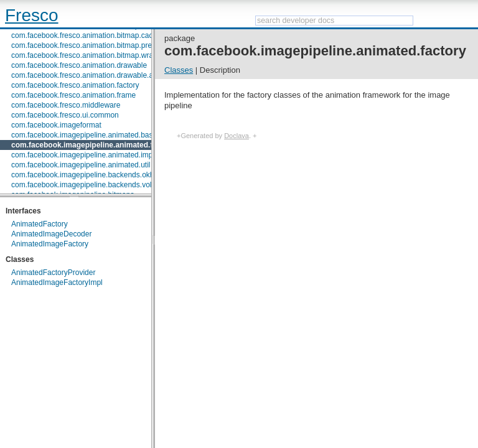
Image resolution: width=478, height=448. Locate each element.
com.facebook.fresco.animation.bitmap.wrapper (90, 55)
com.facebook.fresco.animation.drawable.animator (95, 75)
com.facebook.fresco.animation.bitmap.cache (86, 35)
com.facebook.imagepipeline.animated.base (84, 135)
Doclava (237, 136)
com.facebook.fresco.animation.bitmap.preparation (95, 45)
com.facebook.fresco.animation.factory (75, 85)
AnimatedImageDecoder (51, 234)
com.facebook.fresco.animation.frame (73, 95)
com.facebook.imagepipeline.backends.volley (86, 185)
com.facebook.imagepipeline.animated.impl (83, 155)
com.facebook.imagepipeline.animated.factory (93, 145)
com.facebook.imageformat (56, 125)
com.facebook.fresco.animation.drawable (79, 65)
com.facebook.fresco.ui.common (65, 115)
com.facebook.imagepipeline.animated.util (81, 165)
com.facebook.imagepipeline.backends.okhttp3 (89, 175)
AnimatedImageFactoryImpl (57, 282)
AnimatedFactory (40, 224)
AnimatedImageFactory (50, 244)
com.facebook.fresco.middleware (66, 105)
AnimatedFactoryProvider (53, 273)
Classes (179, 70)
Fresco (32, 15)
